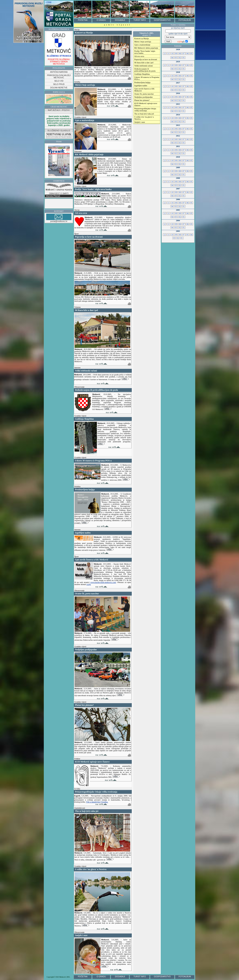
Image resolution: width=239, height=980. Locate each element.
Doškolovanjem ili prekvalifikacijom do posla (145, 70)
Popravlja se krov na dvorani (146, 59)
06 (187, 53)
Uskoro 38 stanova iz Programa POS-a (147, 78)
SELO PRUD (59, 84)
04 (172, 58)
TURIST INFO (140, 20)
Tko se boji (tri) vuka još (144, 114)
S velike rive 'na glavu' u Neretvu (144, 118)
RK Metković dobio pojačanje (146, 48)
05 (191, 53)
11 (168, 53)
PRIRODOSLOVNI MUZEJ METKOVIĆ (59, 76)
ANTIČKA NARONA (59, 72)
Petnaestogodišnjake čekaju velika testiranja (145, 110)
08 (180, 53)
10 (172, 53)
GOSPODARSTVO (162, 20)
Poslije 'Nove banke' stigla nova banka (145, 52)
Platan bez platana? (142, 100)
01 (184, 58)
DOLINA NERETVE (59, 88)
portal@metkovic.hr (59, 218)
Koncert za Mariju (142, 38)
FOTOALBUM (185, 20)
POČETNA (83, 20)
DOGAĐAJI (120, 20)
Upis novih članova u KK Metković (144, 90)
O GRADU (101, 20)
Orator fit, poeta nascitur (144, 94)
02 (180, 58)
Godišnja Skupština (142, 74)
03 (176, 58)
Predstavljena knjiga (142, 82)
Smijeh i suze (140, 122)
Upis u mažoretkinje (142, 45)
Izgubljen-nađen (141, 86)
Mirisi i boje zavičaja (143, 42)
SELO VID (59, 81)
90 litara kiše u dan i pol (144, 63)
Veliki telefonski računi (144, 66)
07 (184, 53)
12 (165, 53)
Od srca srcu (139, 56)
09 (176, 53)
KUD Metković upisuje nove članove (146, 104)
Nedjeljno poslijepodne (144, 97)
